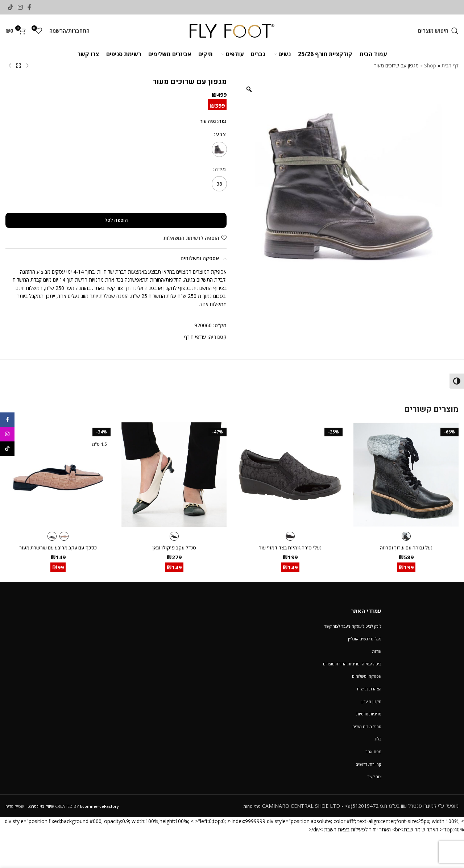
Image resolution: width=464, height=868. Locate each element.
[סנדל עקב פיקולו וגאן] (174, 475)
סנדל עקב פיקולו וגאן (174, 548)
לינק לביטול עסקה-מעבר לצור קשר (353, 626)
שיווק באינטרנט (41, 806)
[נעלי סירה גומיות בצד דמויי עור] (290, 475)
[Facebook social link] (30, 7)
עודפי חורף (195, 337)
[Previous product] (27, 66)
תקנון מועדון (371, 701)
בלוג (378, 739)
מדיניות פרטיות (369, 714)
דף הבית (450, 65)
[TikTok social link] (10, 7)
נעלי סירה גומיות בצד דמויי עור (290, 548)
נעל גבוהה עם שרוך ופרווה (406, 548)
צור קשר (374, 776)
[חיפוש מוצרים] (438, 31)
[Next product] (10, 66)
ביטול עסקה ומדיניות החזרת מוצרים (352, 664)
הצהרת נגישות (369, 689)
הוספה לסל (116, 220)
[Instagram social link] (20, 7)
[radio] (219, 149)
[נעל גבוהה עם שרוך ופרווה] (406, 475)
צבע (221, 134)
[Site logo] (232, 30)
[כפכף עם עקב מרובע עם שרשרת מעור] (58, 475)
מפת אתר (373, 751)
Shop (430, 65)
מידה (220, 169)
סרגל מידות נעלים (367, 726)
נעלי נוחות (252, 806)
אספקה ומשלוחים (367, 676)
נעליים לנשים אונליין (365, 639)
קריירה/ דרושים (368, 764)
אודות (377, 651)
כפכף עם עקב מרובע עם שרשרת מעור (58, 548)
